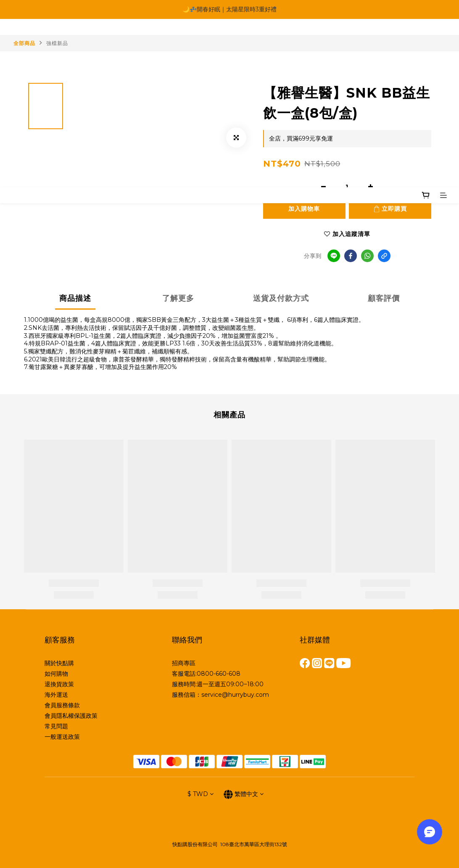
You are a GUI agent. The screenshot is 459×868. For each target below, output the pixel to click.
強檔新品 (57, 43)
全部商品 (24, 43)
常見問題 (56, 726)
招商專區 (184, 663)
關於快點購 (59, 663)
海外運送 (56, 695)
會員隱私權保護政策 (71, 716)
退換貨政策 (59, 684)
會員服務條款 (62, 705)
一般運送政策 (62, 737)
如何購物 (56, 674)
